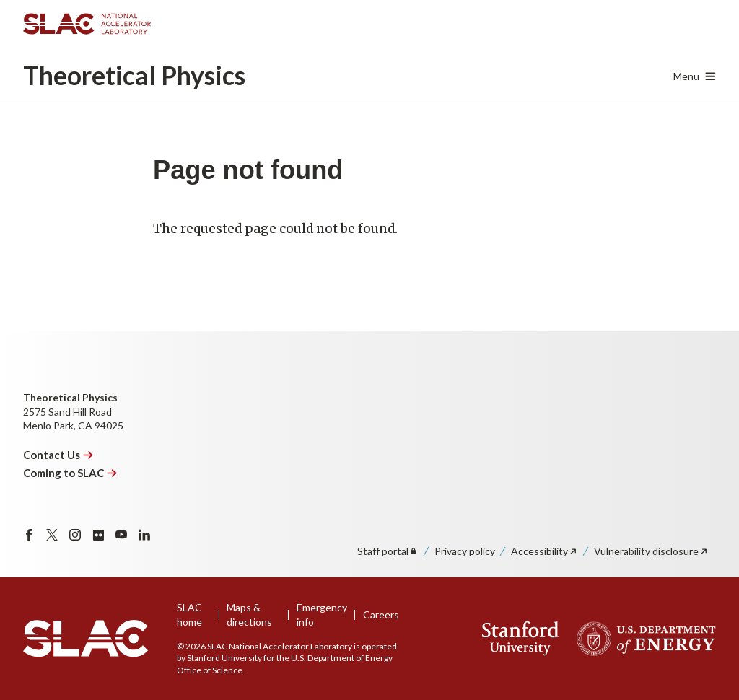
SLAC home (189, 614)
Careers (381, 614)
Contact (58, 455)
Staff (388, 551)
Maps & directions (249, 614)
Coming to (70, 473)
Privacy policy (465, 551)
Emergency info (322, 614)
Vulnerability (651, 551)
